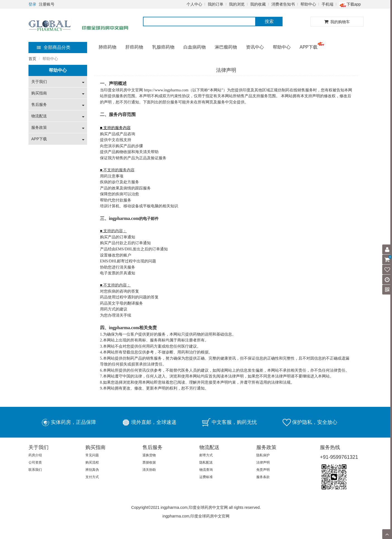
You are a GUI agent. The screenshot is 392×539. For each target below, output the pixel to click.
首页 (32, 59)
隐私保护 (263, 455)
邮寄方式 (206, 455)
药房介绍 (35, 455)
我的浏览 (237, 4)
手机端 (328, 4)
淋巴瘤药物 (226, 47)
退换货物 (149, 455)
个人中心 (194, 4)
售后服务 (39, 105)
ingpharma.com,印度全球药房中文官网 (196, 516)
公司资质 (35, 462)
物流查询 (206, 470)
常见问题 (92, 455)
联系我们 (35, 470)
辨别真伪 (92, 470)
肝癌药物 (134, 47)
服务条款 (263, 477)
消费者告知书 (283, 4)
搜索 (269, 21)
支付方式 (92, 477)
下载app (350, 4)
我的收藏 (258, 4)
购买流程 (92, 462)
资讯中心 (255, 47)
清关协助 (149, 470)
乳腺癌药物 (163, 47)
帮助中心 (308, 4)
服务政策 (39, 127)
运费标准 (206, 477)
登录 (32, 4)
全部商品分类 (54, 47)
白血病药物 (195, 47)
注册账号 (47, 4)
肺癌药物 (107, 47)
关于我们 (39, 82)
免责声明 (263, 470)
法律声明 (263, 462)
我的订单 (216, 4)
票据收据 (149, 462)
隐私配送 (206, 462)
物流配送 (39, 116)
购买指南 (39, 93)
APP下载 (309, 47)
